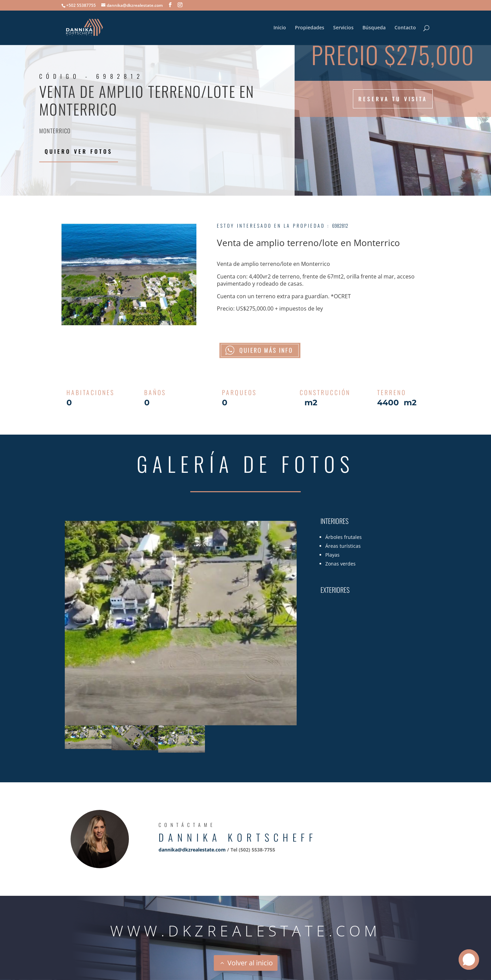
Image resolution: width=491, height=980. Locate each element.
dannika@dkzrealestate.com (192, 850)
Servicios (343, 28)
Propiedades (310, 28)
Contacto (405, 28)
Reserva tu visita (393, 99)
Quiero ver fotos (79, 151)
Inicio (280, 28)
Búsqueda (374, 28)
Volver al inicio (250, 963)
